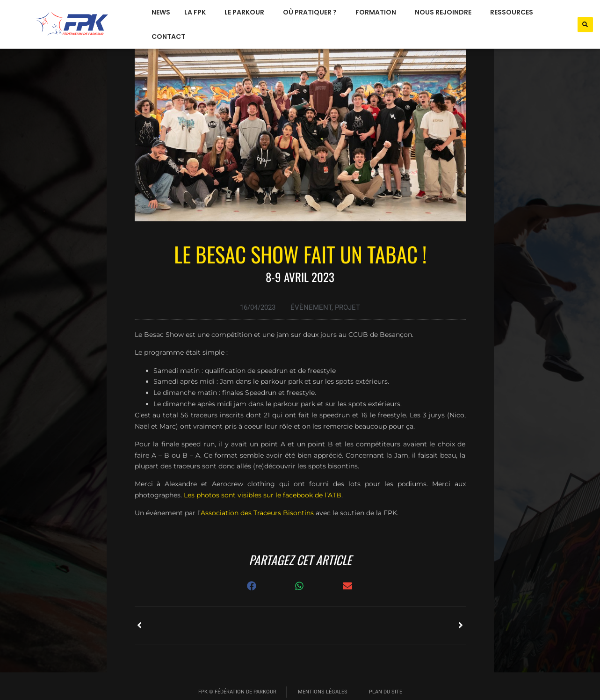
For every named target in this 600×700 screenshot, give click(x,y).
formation (378, 12)
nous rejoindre (445, 12)
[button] (585, 25)
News (161, 12)
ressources (514, 12)
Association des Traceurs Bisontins (257, 513)
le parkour (247, 12)
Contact (168, 36)
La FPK (197, 12)
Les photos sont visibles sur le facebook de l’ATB (263, 495)
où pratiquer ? (312, 12)
